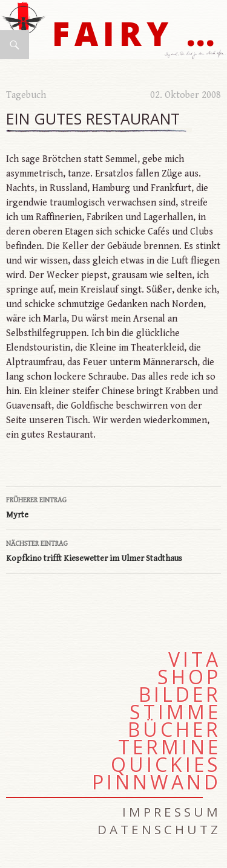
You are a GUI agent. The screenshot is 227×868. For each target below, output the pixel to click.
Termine (169, 747)
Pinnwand (156, 782)
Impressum (172, 812)
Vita (195, 659)
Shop (189, 677)
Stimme (175, 712)
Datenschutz (159, 829)
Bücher (174, 730)
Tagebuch (26, 95)
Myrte (113, 507)
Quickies (166, 765)
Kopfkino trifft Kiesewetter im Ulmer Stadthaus (113, 550)
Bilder (180, 695)
